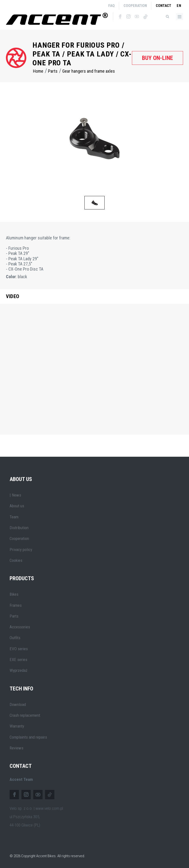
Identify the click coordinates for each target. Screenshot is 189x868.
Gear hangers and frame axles (89, 71)
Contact (164, 6)
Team (14, 517)
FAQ (111, 6)
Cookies (16, 560)
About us (17, 506)
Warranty (17, 726)
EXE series (18, 660)
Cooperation (135, 6)
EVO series (19, 649)
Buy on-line (157, 58)
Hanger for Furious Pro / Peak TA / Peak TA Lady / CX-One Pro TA (82, 54)
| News (15, 495)
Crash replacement (25, 715)
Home (38, 71)
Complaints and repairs (28, 737)
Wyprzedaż (18, 670)
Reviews (16, 748)
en (179, 6)
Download (18, 704)
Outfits (15, 638)
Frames (16, 605)
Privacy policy (21, 550)
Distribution (19, 528)
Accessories (20, 627)
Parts (53, 71)
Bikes (14, 594)
